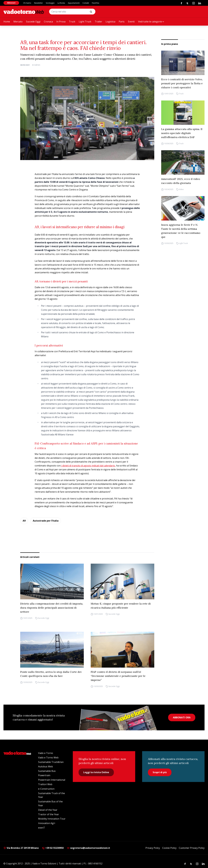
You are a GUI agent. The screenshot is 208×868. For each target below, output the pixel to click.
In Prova (61, 22)
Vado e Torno (46, 753)
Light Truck (85, 22)
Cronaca (48, 22)
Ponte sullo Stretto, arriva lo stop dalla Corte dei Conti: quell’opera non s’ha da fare (51, 674)
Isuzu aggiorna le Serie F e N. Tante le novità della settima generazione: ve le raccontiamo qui (181, 231)
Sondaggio (50, 3)
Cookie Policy (169, 848)
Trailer (98, 22)
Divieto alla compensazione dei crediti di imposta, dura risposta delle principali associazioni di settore (52, 608)
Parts (122, 22)
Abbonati (11, 3)
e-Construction (46, 789)
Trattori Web (45, 784)
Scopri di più (160, 772)
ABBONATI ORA (182, 717)
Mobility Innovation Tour (52, 819)
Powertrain (44, 775)
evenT (42, 828)
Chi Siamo (27, 3)
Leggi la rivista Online (96, 772)
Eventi (131, 22)
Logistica (110, 22)
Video (181, 189)
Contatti (86, 3)
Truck (72, 22)
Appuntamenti (74, 3)
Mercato (18, 22)
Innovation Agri (47, 823)
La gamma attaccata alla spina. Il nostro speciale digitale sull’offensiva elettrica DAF (182, 133)
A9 (24, 521)
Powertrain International (52, 780)
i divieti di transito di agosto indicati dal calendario (88, 466)
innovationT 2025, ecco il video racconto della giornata (181, 181)
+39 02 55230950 (53, 848)
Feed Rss (95, 3)
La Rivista (61, 3)
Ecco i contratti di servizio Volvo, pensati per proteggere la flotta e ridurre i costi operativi (182, 83)
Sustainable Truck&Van (51, 762)
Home (7, 22)
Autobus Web (45, 766)
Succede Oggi (33, 22)
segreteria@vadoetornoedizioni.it (89, 848)
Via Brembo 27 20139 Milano (21, 848)
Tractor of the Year (49, 814)
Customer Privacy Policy (192, 848)
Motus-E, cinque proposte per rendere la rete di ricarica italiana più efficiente (121, 606)
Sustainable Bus (47, 771)
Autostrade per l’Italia (46, 521)
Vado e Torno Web (48, 758)
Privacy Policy (153, 848)
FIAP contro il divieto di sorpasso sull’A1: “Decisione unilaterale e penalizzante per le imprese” (118, 676)
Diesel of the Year (48, 810)
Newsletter (38, 3)
